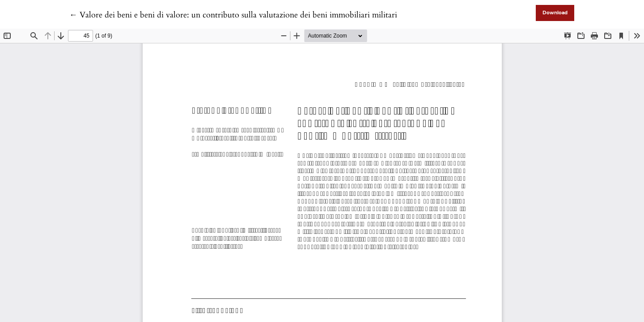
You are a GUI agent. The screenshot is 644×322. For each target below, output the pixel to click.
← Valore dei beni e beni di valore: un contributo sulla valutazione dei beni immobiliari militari (233, 15)
